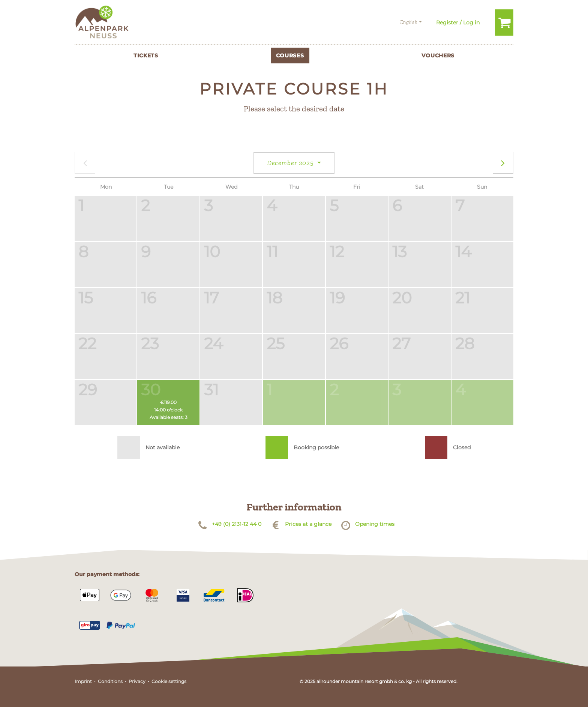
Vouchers (438, 56)
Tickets (146, 56)
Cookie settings (169, 681)
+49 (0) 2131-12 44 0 (237, 524)
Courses (290, 56)
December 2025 (291, 163)
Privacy (137, 681)
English (409, 22)
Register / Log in (458, 23)
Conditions (110, 681)
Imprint (83, 681)
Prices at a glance (308, 524)
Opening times (375, 524)
